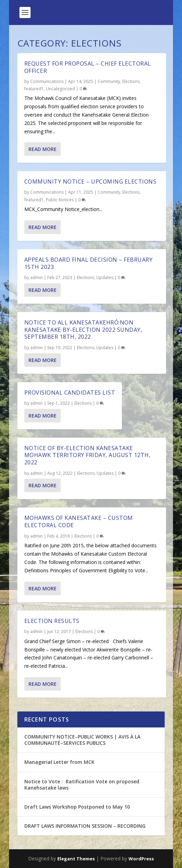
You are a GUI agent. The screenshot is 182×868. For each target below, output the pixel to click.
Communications (47, 81)
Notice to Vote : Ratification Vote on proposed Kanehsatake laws (82, 785)
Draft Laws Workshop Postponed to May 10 (77, 807)
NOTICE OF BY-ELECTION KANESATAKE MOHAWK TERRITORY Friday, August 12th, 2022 (88, 455)
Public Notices (60, 200)
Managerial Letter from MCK (59, 762)
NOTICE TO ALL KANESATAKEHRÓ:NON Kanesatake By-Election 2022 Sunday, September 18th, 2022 (83, 330)
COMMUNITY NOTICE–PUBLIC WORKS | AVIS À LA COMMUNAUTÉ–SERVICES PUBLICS (82, 740)
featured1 (34, 89)
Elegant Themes (76, 859)
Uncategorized (60, 89)
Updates (105, 277)
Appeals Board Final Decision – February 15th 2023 (89, 263)
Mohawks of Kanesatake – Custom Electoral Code (79, 521)
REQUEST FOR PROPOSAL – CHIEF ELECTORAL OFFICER (88, 67)
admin (36, 277)
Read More (43, 149)
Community (109, 81)
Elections (131, 81)
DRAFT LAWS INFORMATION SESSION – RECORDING (85, 826)
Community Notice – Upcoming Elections (90, 182)
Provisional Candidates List (70, 393)
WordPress (141, 859)
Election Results (52, 621)
